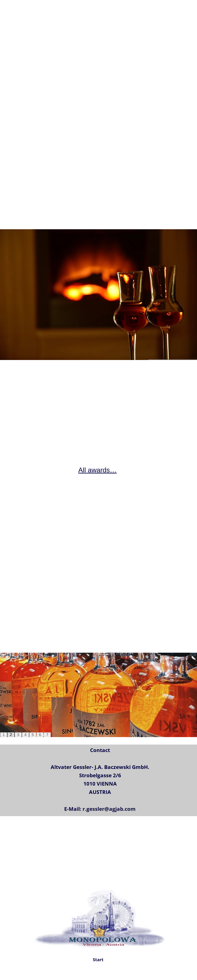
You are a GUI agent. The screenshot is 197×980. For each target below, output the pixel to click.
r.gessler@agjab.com (109, 809)
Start (98, 960)
